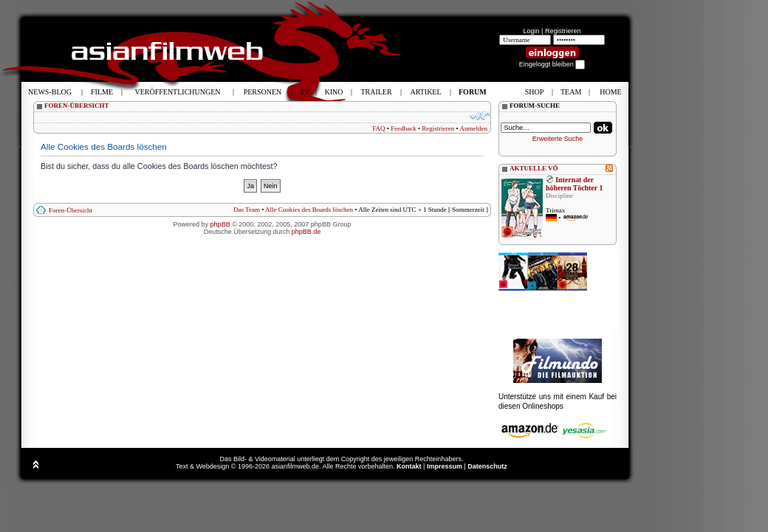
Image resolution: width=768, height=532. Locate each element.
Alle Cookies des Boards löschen (309, 210)
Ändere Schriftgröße (480, 116)
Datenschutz (487, 466)
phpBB (220, 224)
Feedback (403, 128)
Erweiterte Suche (558, 139)
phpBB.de (306, 232)
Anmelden (474, 128)
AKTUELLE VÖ (534, 168)
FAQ (378, 128)
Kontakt (409, 466)
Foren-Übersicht (71, 210)
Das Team (247, 210)
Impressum (445, 466)
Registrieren (563, 31)
